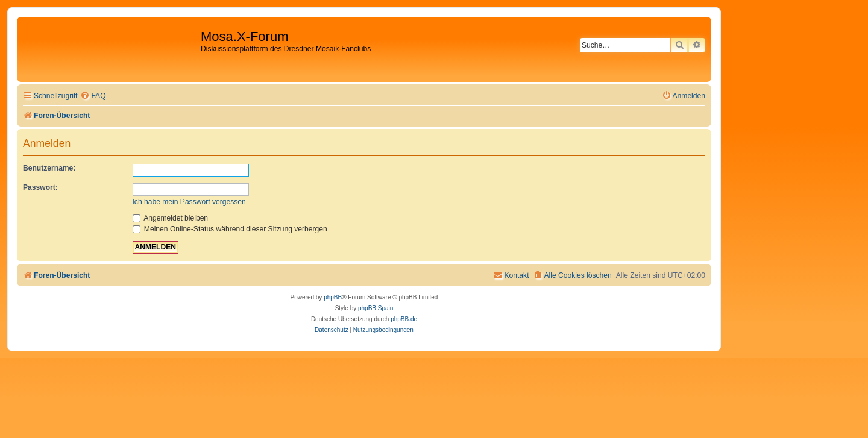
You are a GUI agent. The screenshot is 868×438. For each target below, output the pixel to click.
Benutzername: (49, 168)
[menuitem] (93, 96)
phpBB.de (404, 319)
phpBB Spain (376, 308)
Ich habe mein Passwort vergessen (189, 202)
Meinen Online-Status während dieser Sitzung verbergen (230, 229)
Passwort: (40, 187)
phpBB (333, 297)
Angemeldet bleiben (171, 218)
